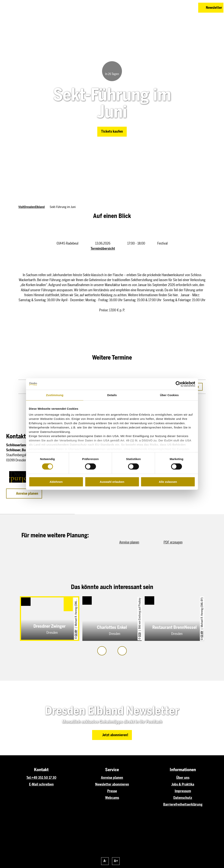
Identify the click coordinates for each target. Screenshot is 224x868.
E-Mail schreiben (41, 784)
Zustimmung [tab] (55, 395)
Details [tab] (112, 395)
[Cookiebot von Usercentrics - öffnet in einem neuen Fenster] (178, 384)
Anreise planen (112, 778)
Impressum (183, 791)
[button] (177, 8)
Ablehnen (56, 482)
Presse (112, 791)
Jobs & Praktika (183, 784)
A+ (116, 861)
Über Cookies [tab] (169, 395)
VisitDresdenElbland (32, 207)
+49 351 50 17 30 (44, 778)
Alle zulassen (168, 482)
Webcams (112, 798)
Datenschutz (183, 798)
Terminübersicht (103, 248)
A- (105, 861)
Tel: (29, 778)
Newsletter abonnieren (112, 784)
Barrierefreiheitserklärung (183, 804)
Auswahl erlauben (112, 482)
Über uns (183, 778)
